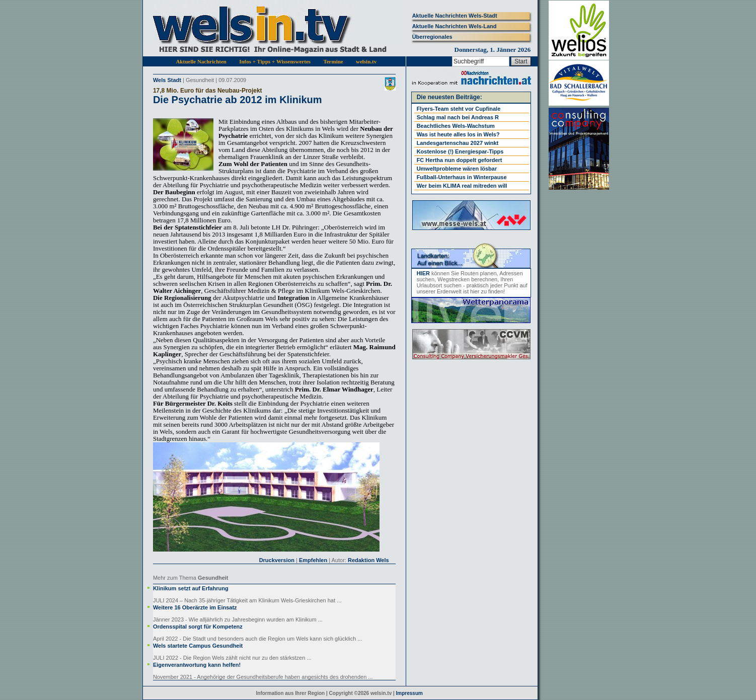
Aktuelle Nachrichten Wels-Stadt (455, 16)
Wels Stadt (167, 80)
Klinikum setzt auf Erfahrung (191, 588)
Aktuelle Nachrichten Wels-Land (455, 26)
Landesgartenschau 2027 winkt (458, 143)
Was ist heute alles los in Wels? (458, 134)
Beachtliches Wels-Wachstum (456, 126)
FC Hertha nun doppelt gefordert (460, 160)
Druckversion (277, 560)
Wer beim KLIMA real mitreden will (462, 186)
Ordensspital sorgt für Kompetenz (198, 627)
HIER (423, 273)
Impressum (409, 693)
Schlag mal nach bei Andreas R (458, 117)
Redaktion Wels (368, 560)
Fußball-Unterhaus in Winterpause (462, 177)
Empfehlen (313, 560)
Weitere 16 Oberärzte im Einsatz (195, 607)
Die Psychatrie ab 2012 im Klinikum (238, 100)
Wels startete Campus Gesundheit (198, 646)
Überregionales (432, 37)
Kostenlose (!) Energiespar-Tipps (460, 151)
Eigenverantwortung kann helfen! (197, 665)
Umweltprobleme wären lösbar (457, 169)
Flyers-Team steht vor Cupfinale (459, 109)
